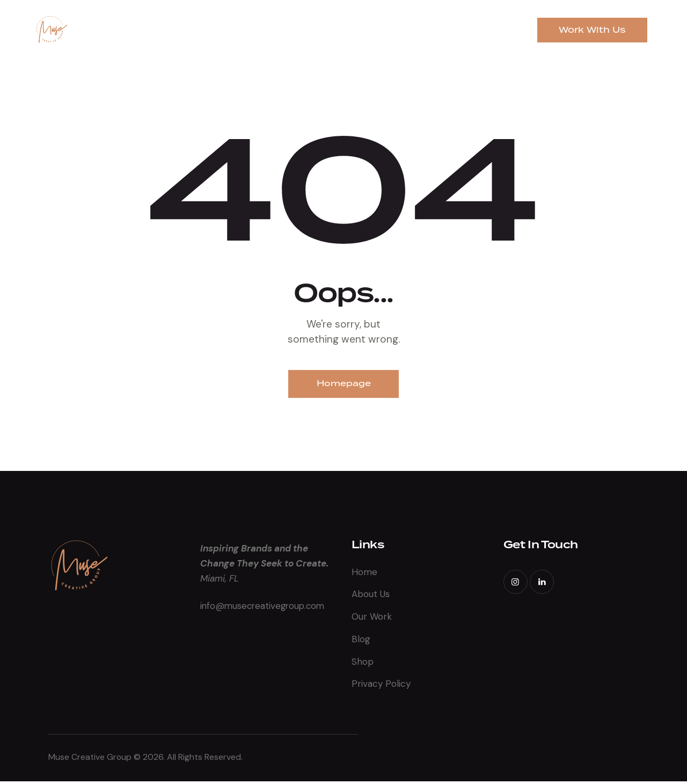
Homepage (344, 384)
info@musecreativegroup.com (265, 607)
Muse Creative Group (91, 760)
